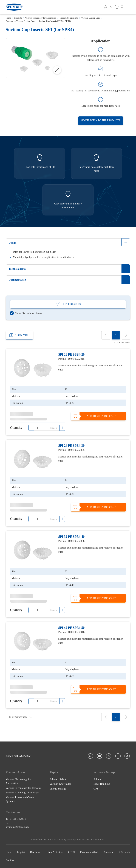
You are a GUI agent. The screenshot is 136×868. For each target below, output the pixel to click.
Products (18, 18)
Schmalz (98, 779)
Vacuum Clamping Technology (22, 793)
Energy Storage (58, 788)
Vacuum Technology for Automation (41, 18)
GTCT (72, 852)
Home (8, 18)
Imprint (21, 852)
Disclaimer (36, 852)
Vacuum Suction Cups (91, 18)
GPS (96, 788)
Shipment (109, 852)
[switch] (26, 313)
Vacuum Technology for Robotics (24, 788)
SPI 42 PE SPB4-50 (71, 628)
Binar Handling (102, 784)
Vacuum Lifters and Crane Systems (20, 799)
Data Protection (55, 852)
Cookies (10, 860)
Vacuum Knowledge (60, 784)
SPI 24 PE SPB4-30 (71, 446)
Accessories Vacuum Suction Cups (20, 21)
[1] (116, 335)
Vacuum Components (69, 18)
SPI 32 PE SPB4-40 (71, 537)
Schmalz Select (58, 779)
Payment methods (90, 852)
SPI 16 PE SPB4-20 (71, 355)
